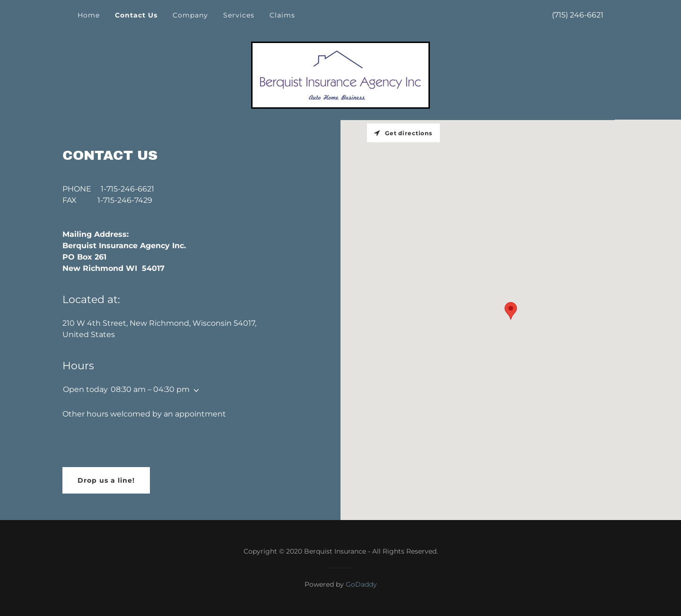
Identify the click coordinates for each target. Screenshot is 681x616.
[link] (340, 74)
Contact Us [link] (136, 15)
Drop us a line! (106, 480)
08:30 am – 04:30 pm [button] (150, 389)
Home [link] (89, 15)
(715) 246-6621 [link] (578, 15)
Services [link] (239, 15)
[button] (194, 390)
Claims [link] (282, 15)
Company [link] (190, 15)
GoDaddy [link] (361, 584)
